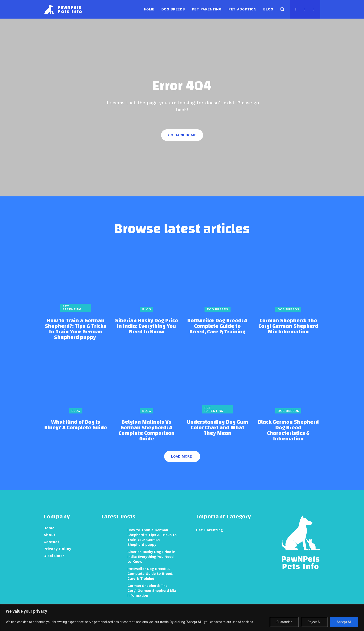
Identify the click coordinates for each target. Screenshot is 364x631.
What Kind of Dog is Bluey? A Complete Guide (76, 425)
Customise (284, 622)
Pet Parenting (72, 308)
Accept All (344, 622)
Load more (181, 457)
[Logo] (63, 9)
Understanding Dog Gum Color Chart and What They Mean (218, 428)
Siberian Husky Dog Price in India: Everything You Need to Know (147, 327)
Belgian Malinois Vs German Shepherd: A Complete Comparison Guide (147, 431)
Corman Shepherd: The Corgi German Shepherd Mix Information (288, 327)
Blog (146, 310)
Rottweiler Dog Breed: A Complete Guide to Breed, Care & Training (217, 327)
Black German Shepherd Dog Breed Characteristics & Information (288, 431)
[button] (282, 9)
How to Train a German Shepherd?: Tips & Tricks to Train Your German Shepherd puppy (76, 329)
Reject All (314, 622)
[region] (182, 618)
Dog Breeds (218, 310)
